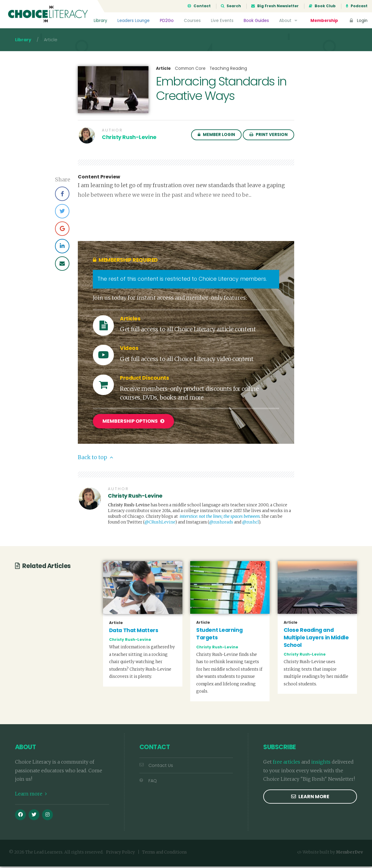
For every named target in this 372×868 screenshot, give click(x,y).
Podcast (357, 6)
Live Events (222, 21)
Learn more (31, 795)
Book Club (322, 6)
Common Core (190, 70)
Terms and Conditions (165, 854)
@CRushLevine (160, 524)
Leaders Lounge (134, 21)
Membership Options (133, 423)
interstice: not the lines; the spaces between (220, 518)
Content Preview (99, 179)
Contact (199, 6)
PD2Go (167, 21)
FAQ (148, 782)
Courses (192, 21)
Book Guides (256, 21)
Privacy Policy (120, 854)
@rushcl (250, 524)
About (289, 21)
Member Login (216, 136)
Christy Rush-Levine (129, 139)
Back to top (95, 459)
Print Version (268, 136)
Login (358, 21)
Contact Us (156, 767)
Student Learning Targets (219, 635)
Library (101, 21)
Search (231, 6)
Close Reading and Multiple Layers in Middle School (316, 639)
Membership (324, 21)
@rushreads (221, 524)
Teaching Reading (228, 70)
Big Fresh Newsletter (275, 6)
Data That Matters (134, 632)
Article (163, 70)
